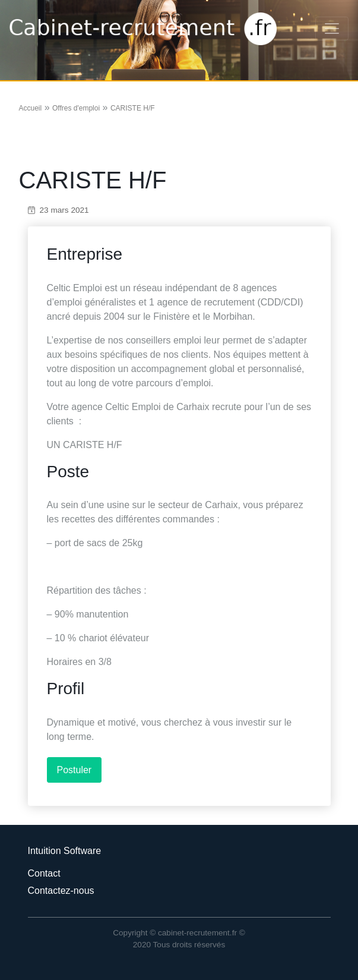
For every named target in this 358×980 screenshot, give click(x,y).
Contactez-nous (61, 891)
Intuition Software (65, 851)
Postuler (75, 770)
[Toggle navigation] (332, 29)
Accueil (31, 108)
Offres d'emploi (76, 108)
